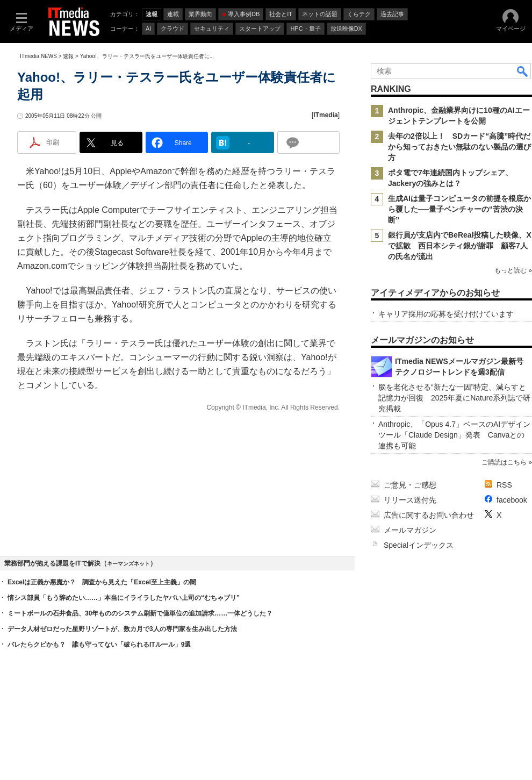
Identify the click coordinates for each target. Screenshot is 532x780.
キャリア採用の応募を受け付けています (446, 314)
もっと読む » (513, 270)
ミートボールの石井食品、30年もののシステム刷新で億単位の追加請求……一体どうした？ (140, 613)
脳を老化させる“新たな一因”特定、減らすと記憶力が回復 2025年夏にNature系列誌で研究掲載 (454, 398)
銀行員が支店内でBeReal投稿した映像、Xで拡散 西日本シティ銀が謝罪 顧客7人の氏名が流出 (460, 246)
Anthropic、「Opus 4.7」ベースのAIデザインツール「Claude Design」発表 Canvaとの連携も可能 (454, 435)
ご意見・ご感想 (410, 485)
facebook (512, 500)
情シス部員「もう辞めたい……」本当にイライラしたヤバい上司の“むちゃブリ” (124, 598)
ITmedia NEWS (38, 56)
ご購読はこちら (504, 462)
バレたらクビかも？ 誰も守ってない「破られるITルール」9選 (99, 645)
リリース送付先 (410, 500)
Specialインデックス (419, 545)
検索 (523, 71)
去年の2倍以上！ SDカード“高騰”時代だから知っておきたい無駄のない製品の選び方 (459, 147)
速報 (68, 56)
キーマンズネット (128, 564)
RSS (504, 485)
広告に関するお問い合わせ (429, 515)
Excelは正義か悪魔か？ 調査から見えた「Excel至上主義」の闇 (102, 582)
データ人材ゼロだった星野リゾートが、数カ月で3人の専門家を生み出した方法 (122, 629)
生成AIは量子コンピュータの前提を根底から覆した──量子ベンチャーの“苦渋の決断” (459, 209)
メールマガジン (410, 530)
